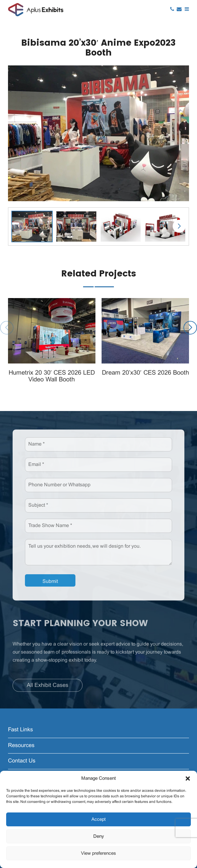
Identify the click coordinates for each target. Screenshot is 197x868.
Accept (98, 820)
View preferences (98, 853)
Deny (99, 837)
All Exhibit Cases (48, 687)
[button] (188, 779)
